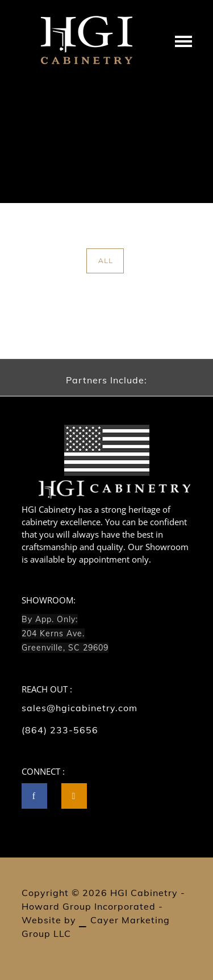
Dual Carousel (168, 176)
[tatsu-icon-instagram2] (74, 796)
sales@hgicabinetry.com (80, 708)
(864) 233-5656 (60, 730)
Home (57, 176)
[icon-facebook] (37, 796)
